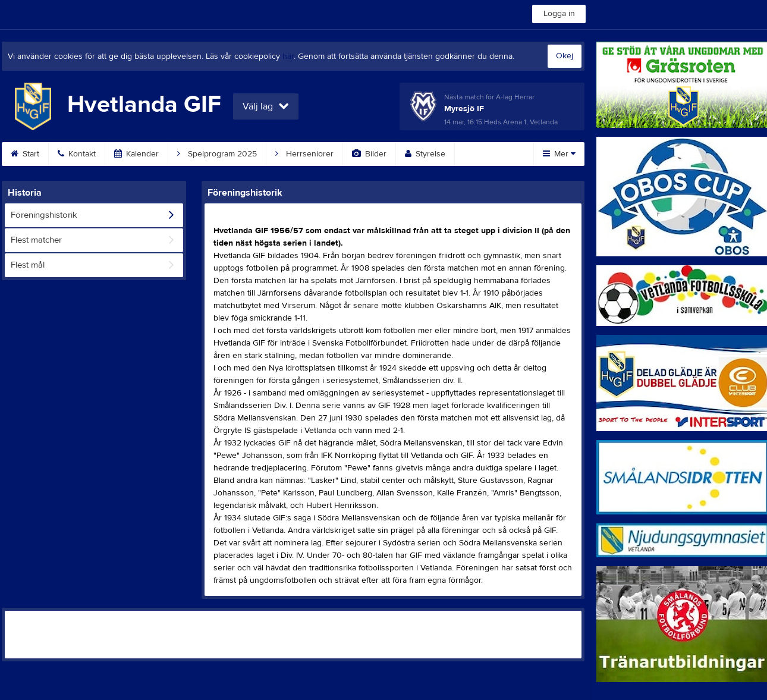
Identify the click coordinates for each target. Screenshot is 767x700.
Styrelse (425, 154)
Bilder (369, 154)
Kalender (136, 154)
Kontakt (77, 154)
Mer (559, 154)
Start (25, 154)
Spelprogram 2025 (217, 154)
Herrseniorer (304, 154)
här (288, 56)
